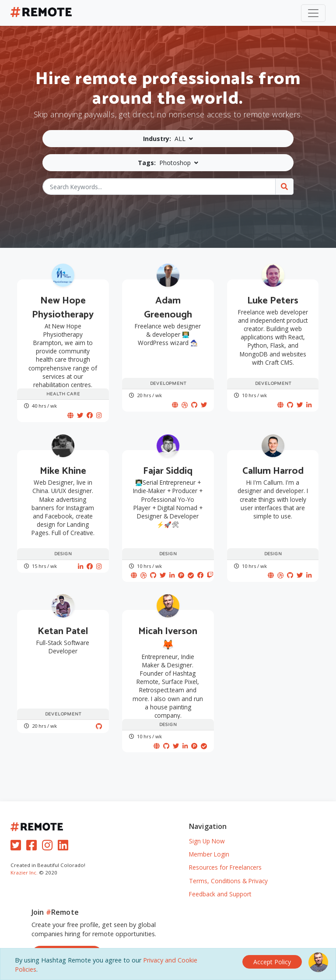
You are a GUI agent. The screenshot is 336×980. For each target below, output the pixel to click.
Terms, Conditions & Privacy (228, 866)
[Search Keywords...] (159, 187)
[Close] (272, 961)
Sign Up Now (207, 826)
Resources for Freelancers (225, 853)
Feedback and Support (220, 880)
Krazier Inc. (24, 858)
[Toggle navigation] (313, 13)
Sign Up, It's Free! (67, 940)
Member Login (209, 840)
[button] (168, 139)
